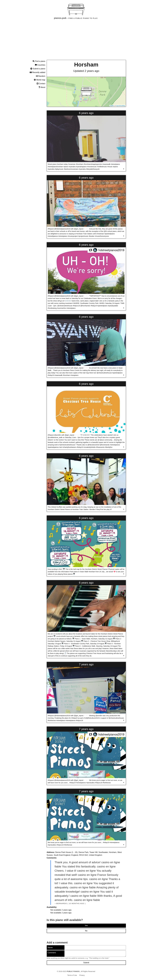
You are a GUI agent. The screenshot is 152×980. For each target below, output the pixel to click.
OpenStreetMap (121, 106)
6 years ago (86, 113)
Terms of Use (72, 975)
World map (40, 80)
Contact (41, 84)
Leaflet (112, 106)
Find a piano (39, 61)
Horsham (86, 65)
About (42, 87)
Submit (86, 963)
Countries (40, 65)
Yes (86, 926)
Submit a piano (38, 69)
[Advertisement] (76, 42)
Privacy (82, 975)
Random (41, 76)
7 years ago (86, 664)
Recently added (38, 72)
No (86, 931)
